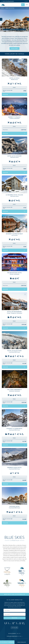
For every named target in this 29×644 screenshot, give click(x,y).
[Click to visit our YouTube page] (19, 623)
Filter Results (7, 642)
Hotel (14, 87)
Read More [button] (15, 48)
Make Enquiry (22, 642)
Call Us (14, 594)
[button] (4, 68)
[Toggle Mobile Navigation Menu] (27, 5)
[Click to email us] (27, 1)
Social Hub (15, 628)
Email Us (22, 594)
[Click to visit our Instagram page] (10, 623)
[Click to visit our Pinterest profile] (14, 623)
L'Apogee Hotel (15, 29)
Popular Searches (15, 636)
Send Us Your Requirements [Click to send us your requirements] (7, 1)
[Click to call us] (25, 1)
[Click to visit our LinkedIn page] (23, 623)
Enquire (15, 94)
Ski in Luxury (15, 634)
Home (2, 8)
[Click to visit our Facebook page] (6, 623)
